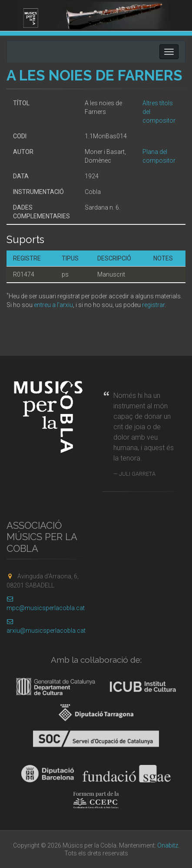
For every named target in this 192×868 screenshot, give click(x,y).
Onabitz (168, 845)
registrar (153, 305)
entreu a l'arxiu (53, 305)
